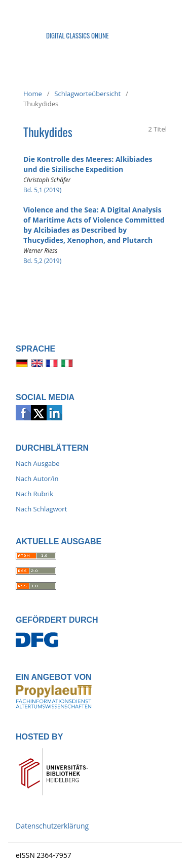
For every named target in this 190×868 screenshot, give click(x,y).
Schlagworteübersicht (87, 94)
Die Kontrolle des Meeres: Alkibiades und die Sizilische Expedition (88, 164)
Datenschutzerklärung (52, 826)
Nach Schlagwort (41, 509)
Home (33, 94)
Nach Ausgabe (38, 463)
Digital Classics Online (78, 35)
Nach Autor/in (37, 479)
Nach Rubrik (34, 494)
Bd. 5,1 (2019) (42, 190)
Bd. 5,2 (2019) (42, 261)
